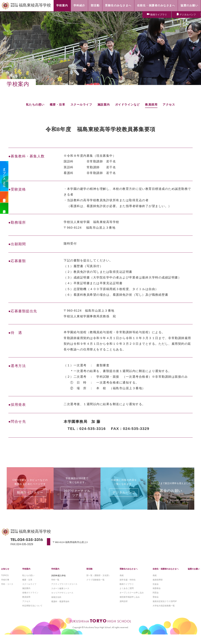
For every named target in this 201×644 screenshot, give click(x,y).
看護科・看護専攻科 (60, 605)
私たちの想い (33, 105)
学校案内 (26, 572)
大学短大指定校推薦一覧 (164, 609)
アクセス (172, 105)
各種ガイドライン (30, 596)
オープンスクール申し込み (132, 596)
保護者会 (157, 592)
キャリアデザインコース (62, 596)
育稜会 (156, 601)
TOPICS (5, 578)
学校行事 (5, 583)
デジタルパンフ (188, 15)
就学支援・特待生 (128, 583)
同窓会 (156, 596)
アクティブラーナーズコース (64, 587)
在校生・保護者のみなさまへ (166, 572)
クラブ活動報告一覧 (95, 583)
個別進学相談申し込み (130, 601)
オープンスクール (4, 176)
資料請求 (4, 208)
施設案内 (104, 105)
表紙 (122, 578)
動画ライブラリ (159, 15)
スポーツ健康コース (60, 592)
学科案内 (55, 572)
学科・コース (7, 587)
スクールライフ (81, 105)
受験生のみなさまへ (129, 572)
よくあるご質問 (127, 592)
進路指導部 (158, 583)
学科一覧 (55, 583)
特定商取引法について (32, 609)
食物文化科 (56, 601)
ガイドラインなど (129, 105)
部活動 (89, 572)
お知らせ (5, 572)
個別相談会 (4, 197)
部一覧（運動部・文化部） (98, 578)
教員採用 (153, 105)
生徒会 (156, 587)
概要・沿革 (56, 105)
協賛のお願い (194, 572)
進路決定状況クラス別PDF (165, 605)
